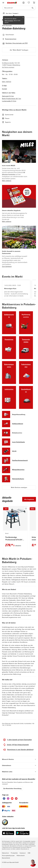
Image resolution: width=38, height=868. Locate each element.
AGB (29, 853)
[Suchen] (18, 8)
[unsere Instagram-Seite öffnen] (8, 798)
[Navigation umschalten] (3, 3)
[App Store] (8, 833)
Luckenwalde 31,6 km (9, 101)
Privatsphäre (14, 853)
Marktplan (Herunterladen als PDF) (15, 43)
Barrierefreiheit (6, 858)
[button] (24, 3)
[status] (29, 3)
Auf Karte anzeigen (8, 67)
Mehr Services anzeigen (19, 487)
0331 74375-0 (7, 82)
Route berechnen (10, 39)
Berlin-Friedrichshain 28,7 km (12, 99)
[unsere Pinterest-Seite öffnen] (16, 798)
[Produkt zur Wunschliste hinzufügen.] (26, 509)
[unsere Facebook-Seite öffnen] (4, 798)
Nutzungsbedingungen (8, 855)
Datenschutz (5, 853)
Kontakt (4, 89)
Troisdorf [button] (16, 13)
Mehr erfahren (7, 181)
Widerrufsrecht (21, 855)
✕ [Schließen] (23, 18)
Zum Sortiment (7, 266)
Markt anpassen (9, 21)
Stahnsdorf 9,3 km (8, 96)
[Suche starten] (32, 8)
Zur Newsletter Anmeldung (12, 788)
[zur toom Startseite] (12, 3)
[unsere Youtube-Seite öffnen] (12, 798)
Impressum (23, 853)
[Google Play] (23, 833)
